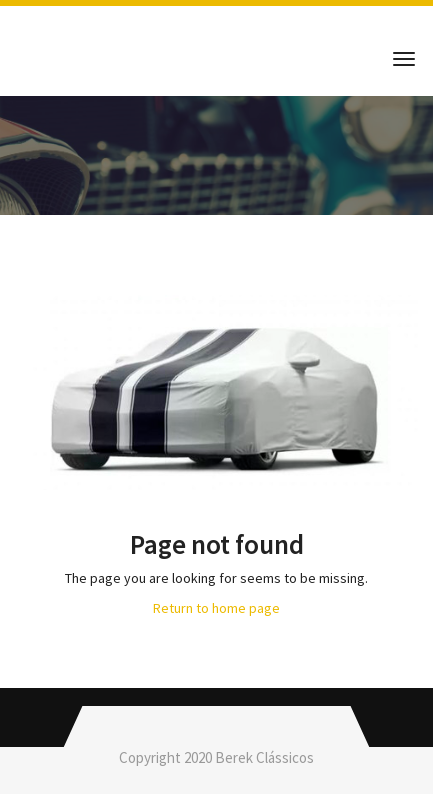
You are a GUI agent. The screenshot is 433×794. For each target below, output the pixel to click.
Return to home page (216, 608)
